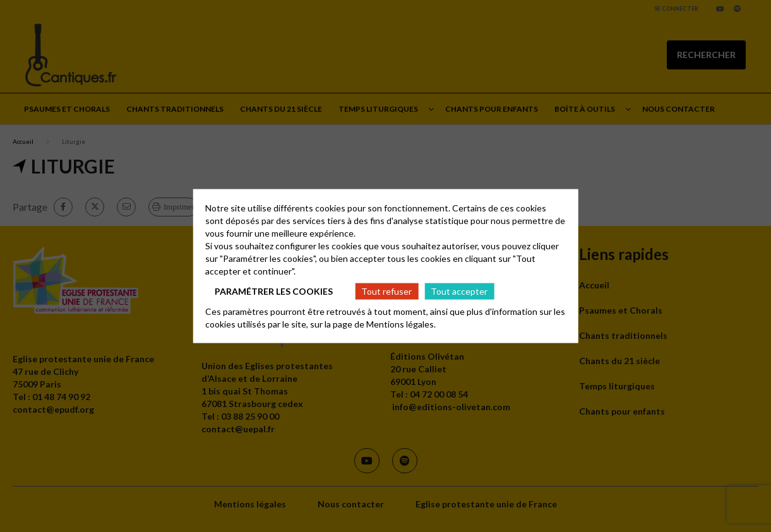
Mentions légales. (401, 324)
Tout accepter (459, 291)
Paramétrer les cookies (274, 291)
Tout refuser (386, 291)
